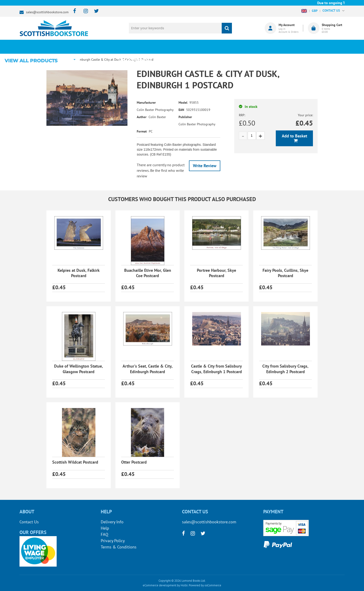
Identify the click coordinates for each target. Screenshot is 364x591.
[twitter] (94, 11)
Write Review (205, 166)
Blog (204, 47)
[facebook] (73, 11)
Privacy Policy (113, 541)
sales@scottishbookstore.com (47, 12)
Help (105, 528)
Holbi (184, 585)
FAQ (104, 534)
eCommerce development (159, 585)
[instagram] (84, 11)
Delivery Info (112, 522)
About (260, 47)
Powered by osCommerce (205, 585)
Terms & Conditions (119, 547)
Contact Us (29, 522)
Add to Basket (294, 136)
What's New (147, 47)
